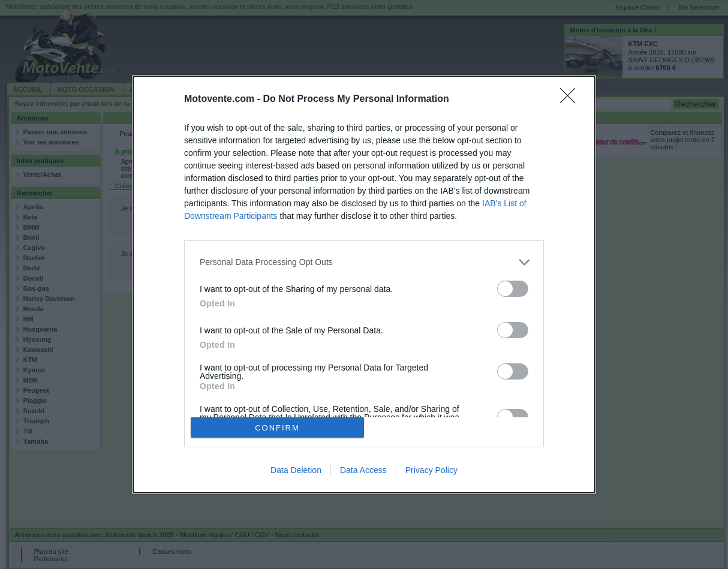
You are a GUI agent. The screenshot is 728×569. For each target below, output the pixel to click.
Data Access (363, 470)
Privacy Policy (431, 470)
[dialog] (364, 285)
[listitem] (364, 262)
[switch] (513, 289)
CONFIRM (277, 428)
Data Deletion (296, 470)
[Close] (571, 100)
